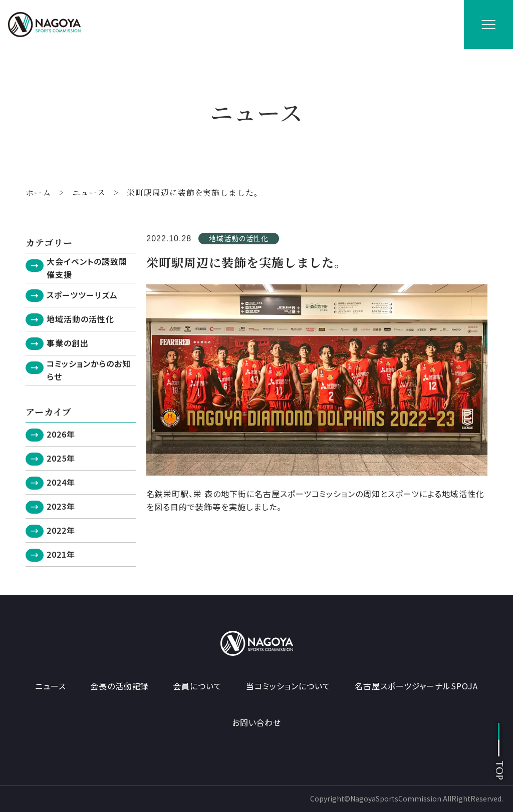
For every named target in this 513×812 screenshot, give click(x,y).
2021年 (61, 554)
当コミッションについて (288, 686)
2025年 (61, 458)
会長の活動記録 (120, 686)
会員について (197, 686)
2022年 (61, 530)
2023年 (61, 506)
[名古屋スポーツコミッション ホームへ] (44, 24)
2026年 (61, 434)
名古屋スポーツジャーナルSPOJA (416, 686)
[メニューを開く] (488, 25)
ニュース (51, 686)
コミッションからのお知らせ (89, 370)
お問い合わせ (257, 722)
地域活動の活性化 (80, 319)
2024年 (61, 482)
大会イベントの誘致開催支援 (87, 268)
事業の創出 (68, 343)
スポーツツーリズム (82, 295)
